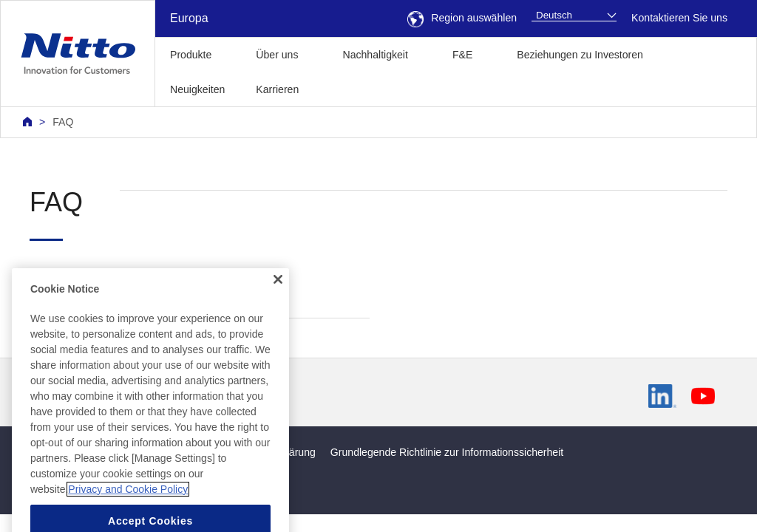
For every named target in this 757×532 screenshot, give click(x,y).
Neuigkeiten (197, 89)
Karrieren (277, 89)
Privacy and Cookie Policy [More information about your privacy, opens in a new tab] (128, 508)
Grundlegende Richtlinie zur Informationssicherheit (447, 452)
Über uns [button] (277, 55)
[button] (337, 88)
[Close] (278, 298)
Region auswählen (462, 18)
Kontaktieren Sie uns (679, 18)
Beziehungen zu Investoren (580, 55)
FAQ (63, 122)
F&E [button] (462, 55)
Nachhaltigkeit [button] (375, 55)
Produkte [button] (191, 55)
